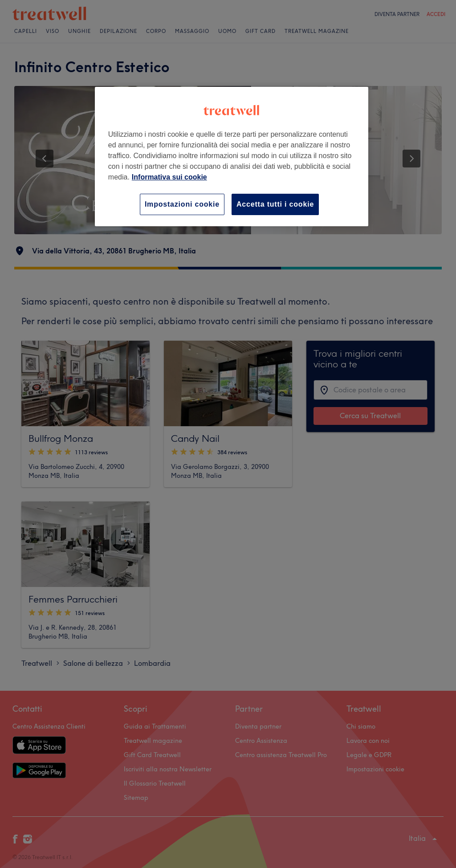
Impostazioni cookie (182, 204)
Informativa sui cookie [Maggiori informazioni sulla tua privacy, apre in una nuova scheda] (169, 177)
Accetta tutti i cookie (275, 204)
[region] (232, 157)
